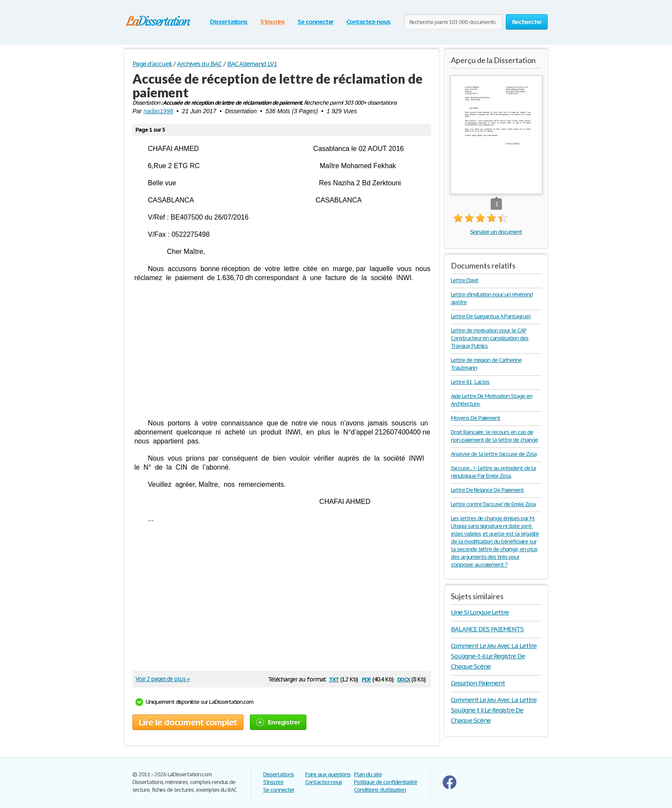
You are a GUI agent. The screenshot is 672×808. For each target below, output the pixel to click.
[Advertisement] (282, 350)
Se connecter (316, 22)
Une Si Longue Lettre (480, 612)
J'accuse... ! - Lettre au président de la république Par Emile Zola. (493, 472)
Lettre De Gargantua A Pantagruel (491, 316)
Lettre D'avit (464, 280)
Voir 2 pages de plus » (162, 679)
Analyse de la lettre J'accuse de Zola (494, 454)
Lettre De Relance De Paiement (487, 490)
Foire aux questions (328, 774)
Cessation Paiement (478, 683)
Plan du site (368, 774)
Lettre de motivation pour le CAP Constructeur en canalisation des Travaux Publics (490, 338)
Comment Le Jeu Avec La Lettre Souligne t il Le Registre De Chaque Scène (494, 710)
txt (334, 679)
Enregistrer (278, 722)
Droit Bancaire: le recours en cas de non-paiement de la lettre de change (494, 436)
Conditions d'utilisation (380, 790)
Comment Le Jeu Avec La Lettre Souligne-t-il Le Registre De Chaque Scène (494, 656)
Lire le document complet (188, 722)
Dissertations (229, 22)
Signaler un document (496, 232)
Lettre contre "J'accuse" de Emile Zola (493, 504)
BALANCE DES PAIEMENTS (487, 629)
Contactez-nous (368, 22)
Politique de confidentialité (385, 782)
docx (404, 679)
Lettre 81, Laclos (470, 382)
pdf (366, 679)
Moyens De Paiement (475, 418)
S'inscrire (272, 22)
